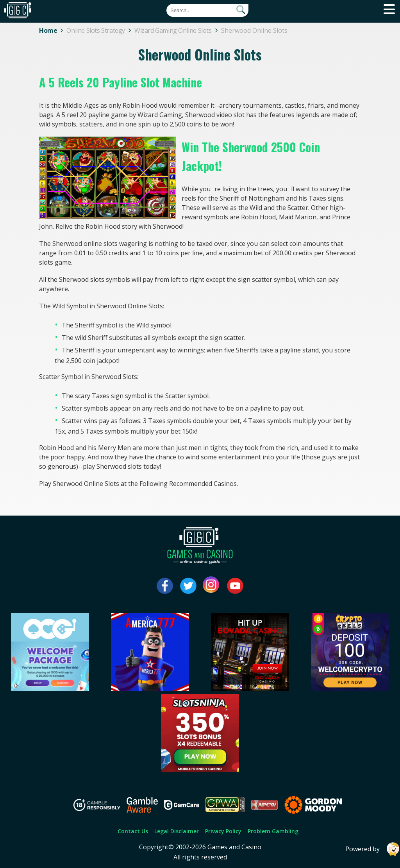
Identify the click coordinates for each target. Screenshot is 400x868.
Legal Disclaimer (177, 831)
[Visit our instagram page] (212, 586)
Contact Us (133, 831)
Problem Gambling (273, 831)
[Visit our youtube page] (235, 586)
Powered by (373, 849)
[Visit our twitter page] (188, 586)
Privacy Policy (223, 831)
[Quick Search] (207, 10)
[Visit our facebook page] (165, 586)
